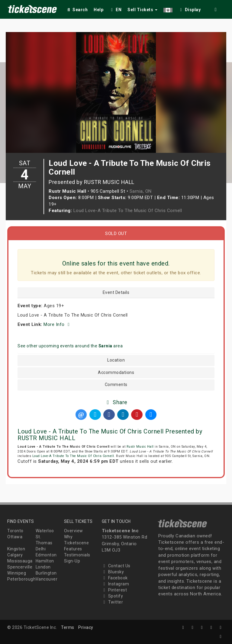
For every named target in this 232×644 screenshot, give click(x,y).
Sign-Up (72, 561)
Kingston (16, 549)
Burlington (46, 573)
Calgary (15, 555)
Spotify (113, 596)
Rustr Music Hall (140, 447)
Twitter (113, 602)
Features (73, 549)
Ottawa (15, 537)
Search (77, 10)
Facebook (115, 578)
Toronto (15, 531)
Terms (68, 627)
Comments (116, 385)
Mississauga (20, 561)
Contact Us (116, 566)
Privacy (86, 627)
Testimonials (77, 555)
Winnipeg (17, 573)
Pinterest (114, 590)
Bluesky (113, 572)
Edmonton (46, 555)
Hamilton (45, 561)
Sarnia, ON (141, 191)
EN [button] (115, 10)
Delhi (41, 549)
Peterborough (21, 579)
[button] (168, 9)
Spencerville (20, 567)
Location (116, 360)
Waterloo (45, 531)
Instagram (116, 584)
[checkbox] (190, 9)
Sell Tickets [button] (142, 10)
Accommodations (116, 373)
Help (98, 10)
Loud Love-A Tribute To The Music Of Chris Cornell (128, 211)
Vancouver (47, 579)
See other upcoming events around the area (70, 346)
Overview (74, 531)
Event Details (116, 293)
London (43, 567)
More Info (57, 324)
